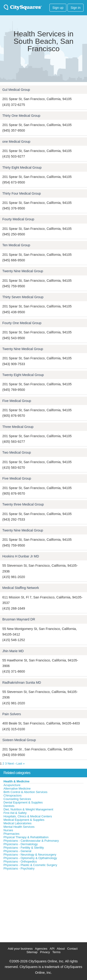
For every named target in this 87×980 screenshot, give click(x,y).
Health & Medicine (16, 781)
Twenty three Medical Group (23, 504)
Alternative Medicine (17, 789)
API (52, 949)
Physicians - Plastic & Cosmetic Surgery (30, 865)
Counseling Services (17, 799)
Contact (72, 949)
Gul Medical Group (16, 90)
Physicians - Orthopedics (20, 861)
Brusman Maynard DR (19, 619)
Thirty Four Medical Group (22, 193)
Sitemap (32, 952)
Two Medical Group (17, 452)
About (61, 949)
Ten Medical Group (16, 245)
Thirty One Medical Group (21, 116)
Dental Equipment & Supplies (23, 802)
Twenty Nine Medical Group (23, 271)
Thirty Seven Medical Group (23, 297)
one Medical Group (16, 142)
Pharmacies (11, 834)
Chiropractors (13, 795)
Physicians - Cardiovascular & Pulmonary (31, 841)
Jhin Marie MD (13, 651)
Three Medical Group (18, 427)
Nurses (8, 830)
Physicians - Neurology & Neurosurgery (30, 855)
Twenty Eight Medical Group (23, 375)
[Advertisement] (35, 905)
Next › (12, 763)
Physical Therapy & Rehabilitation (26, 837)
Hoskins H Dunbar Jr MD (21, 556)
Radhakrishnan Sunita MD (22, 683)
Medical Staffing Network (21, 588)
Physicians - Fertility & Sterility (24, 848)
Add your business (20, 949)
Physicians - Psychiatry (19, 868)
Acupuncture (12, 785)
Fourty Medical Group (18, 219)
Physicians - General (17, 851)
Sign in (76, 8)
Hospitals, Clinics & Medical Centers (28, 816)
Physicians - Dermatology (21, 844)
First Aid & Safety (15, 813)
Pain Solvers (12, 714)
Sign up (58, 8)
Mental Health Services (19, 827)
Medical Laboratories (18, 823)
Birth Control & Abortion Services (25, 792)
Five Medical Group (17, 401)
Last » (21, 763)
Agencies (41, 949)
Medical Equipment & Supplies (24, 820)
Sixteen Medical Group (19, 740)
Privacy (45, 952)
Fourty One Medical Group (22, 323)
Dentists (9, 806)
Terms (56, 952)
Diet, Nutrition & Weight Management (28, 809)
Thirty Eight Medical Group (22, 168)
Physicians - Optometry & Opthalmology (30, 858)
